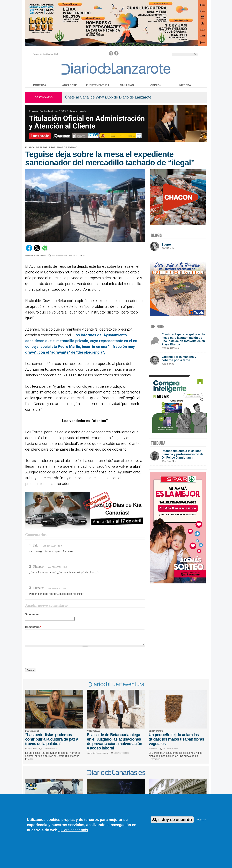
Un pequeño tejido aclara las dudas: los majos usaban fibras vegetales (176, 739)
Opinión (156, 85)
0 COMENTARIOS (170, 749)
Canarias (127, 85)
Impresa (185, 85)
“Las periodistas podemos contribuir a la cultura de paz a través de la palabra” (52, 739)
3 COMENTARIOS (59, 256)
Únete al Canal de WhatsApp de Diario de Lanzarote (108, 97)
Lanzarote (69, 85)
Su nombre (32, 614)
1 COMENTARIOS (121, 753)
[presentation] (53, 658)
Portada (40, 85)
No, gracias (202, 820)
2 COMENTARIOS (50, 749)
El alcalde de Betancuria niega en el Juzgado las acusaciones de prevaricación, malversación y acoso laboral (115, 741)
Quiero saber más (73, 830)
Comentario (33, 627)
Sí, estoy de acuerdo (172, 820)
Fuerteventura (98, 85)
